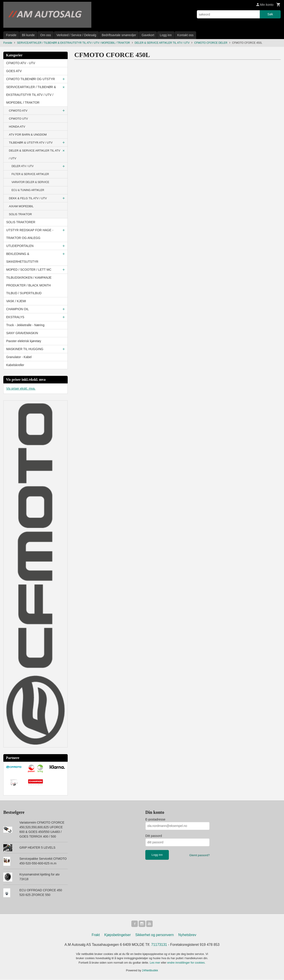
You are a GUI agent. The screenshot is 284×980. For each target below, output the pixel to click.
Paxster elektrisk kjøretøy (24, 341)
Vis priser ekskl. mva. (21, 388)
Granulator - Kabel (19, 357)
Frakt (96, 936)
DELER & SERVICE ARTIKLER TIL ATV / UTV (35, 154)
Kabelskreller (15, 365)
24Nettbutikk (150, 971)
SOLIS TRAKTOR (20, 214)
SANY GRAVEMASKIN (22, 333)
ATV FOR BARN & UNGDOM (28, 135)
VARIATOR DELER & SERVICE (30, 182)
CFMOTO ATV (18, 111)
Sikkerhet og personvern (155, 936)
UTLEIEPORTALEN (20, 246)
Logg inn (166, 35)
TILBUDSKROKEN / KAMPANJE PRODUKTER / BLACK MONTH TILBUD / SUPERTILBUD (29, 285)
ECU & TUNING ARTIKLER (28, 190)
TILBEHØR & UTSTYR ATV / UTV (31, 143)
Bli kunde (28, 35)
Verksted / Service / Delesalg (76, 35)
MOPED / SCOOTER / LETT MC (29, 270)
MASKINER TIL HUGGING (25, 349)
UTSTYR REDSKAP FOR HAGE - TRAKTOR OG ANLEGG (30, 234)
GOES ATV (14, 71)
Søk (270, 14)
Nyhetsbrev (187, 936)
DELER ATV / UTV (23, 166)
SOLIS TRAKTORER (21, 222)
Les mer (155, 963)
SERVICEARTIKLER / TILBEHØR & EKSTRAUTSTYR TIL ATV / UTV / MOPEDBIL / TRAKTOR (31, 95)
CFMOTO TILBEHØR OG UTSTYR (31, 79)
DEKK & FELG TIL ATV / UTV (28, 198)
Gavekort (148, 35)
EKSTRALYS (15, 317)
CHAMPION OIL (18, 309)
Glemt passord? (199, 855)
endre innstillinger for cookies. (186, 963)
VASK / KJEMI (16, 301)
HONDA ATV (17, 127)
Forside (11, 35)
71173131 (159, 945)
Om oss (45, 35)
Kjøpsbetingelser (117, 936)
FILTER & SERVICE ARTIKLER (30, 174)
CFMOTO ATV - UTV (21, 63)
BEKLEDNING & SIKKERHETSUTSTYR (22, 258)
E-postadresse (155, 819)
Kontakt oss (185, 35)
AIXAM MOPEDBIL (21, 206)
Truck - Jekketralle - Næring (25, 325)
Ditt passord (154, 836)
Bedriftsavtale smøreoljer (119, 35)
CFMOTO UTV (18, 119)
